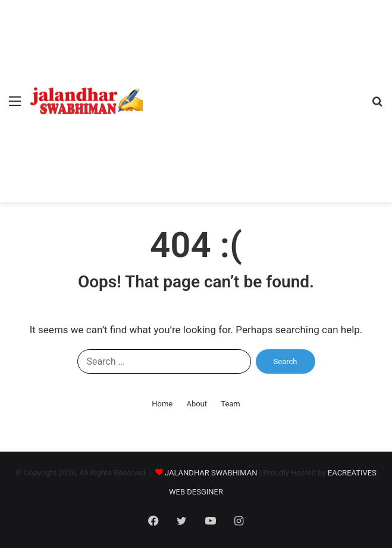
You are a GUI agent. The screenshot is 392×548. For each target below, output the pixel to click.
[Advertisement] (253, 89)
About (197, 404)
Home (162, 404)
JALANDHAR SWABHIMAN (211, 473)
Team (231, 404)
